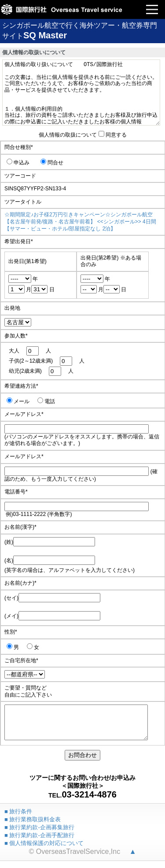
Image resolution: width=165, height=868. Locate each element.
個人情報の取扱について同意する (83, 135)
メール (18, 401)
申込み (18, 163)
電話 (46, 401)
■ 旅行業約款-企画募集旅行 (39, 834)
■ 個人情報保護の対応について (44, 850)
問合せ (52, 163)
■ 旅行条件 (18, 818)
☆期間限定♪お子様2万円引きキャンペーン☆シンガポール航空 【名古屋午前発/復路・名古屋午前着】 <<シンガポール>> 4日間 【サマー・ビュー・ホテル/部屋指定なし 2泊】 (80, 221)
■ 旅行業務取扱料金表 (33, 826)
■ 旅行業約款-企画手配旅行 (39, 842)
